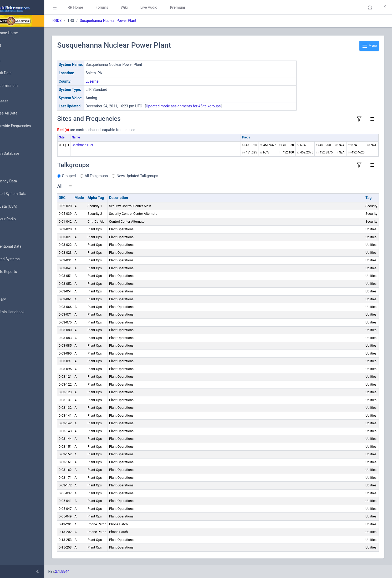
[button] (370, 7)
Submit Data (17, 73)
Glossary (14, 300)
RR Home (99, 7)
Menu (369, 46)
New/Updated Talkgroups (161, 176)
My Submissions (21, 86)
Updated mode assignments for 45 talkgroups (207, 106)
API (10, 325)
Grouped (92, 176)
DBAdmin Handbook (24, 312)
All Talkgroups (120, 176)
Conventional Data (22, 247)
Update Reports (20, 272)
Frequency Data (20, 181)
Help (11, 337)
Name (99, 137)
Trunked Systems (21, 259)
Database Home (21, 33)
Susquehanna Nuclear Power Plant (131, 21)
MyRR (12, 46)
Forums (125, 7)
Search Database (21, 154)
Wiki (147, 7)
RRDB (80, 21)
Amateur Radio (20, 219)
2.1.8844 (86, 571)
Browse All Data (20, 113)
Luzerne (115, 81)
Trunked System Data (25, 194)
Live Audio (172, 7)
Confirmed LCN (105, 145)
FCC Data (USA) (20, 206)
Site (85, 137)
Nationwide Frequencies (27, 126)
